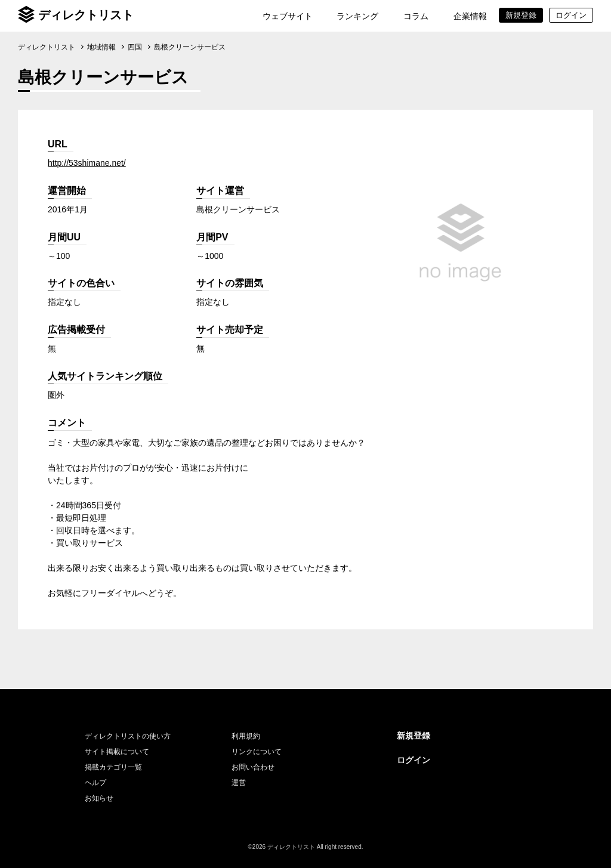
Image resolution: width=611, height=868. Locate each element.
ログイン (413, 760)
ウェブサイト (288, 16)
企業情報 (470, 16)
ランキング (357, 16)
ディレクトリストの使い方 (128, 736)
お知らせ (99, 798)
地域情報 (101, 47)
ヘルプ (95, 783)
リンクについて (257, 752)
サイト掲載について (117, 752)
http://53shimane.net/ (87, 163)
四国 (135, 47)
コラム (416, 16)
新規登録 (413, 736)
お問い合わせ (253, 767)
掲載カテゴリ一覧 (113, 767)
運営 (239, 783)
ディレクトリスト (86, 15)
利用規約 (246, 736)
